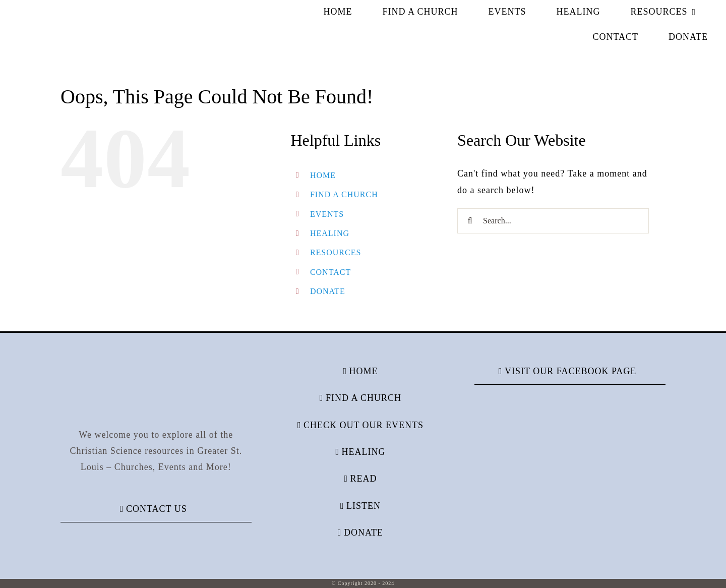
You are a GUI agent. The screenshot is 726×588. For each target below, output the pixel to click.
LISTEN (364, 506)
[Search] (470, 221)
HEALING (330, 233)
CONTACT (330, 272)
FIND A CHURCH (344, 194)
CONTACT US (157, 509)
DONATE (328, 291)
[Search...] (553, 221)
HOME (323, 175)
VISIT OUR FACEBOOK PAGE (570, 371)
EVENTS (327, 214)
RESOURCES (336, 252)
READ (363, 479)
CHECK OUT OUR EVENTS (364, 425)
